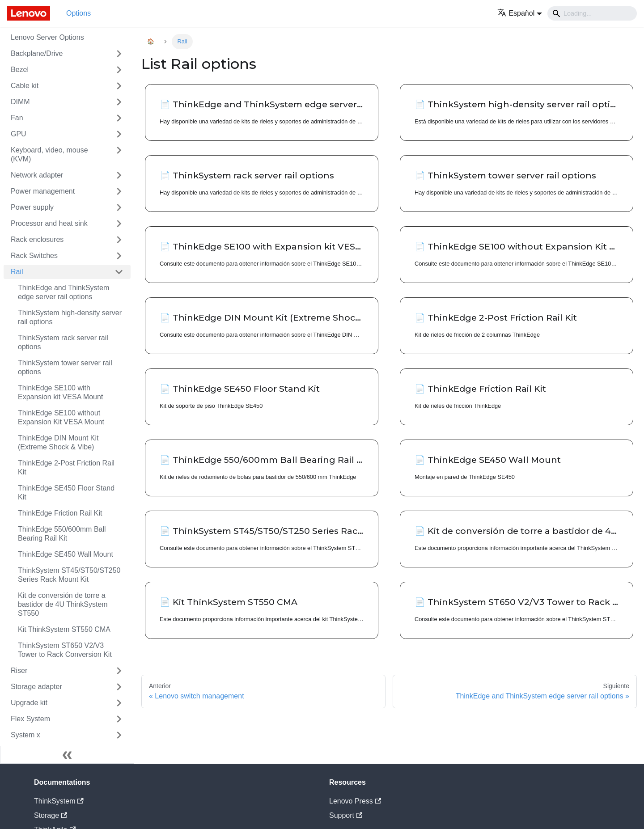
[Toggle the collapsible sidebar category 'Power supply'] (119, 207)
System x (25, 735)
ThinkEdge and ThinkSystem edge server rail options (64, 292)
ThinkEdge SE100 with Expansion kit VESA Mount (60, 392)
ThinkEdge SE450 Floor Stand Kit (66, 493)
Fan (17, 118)
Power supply (32, 207)
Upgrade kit (29, 703)
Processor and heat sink (49, 223)
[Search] (592, 13)
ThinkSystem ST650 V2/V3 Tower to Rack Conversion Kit (65, 650)
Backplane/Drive (37, 53)
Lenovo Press (355, 801)
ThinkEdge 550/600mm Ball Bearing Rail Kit (62, 534)
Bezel (20, 70)
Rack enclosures (37, 239)
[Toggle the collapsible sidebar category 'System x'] (119, 735)
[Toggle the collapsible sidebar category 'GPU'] (119, 134)
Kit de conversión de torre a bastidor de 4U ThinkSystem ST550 (63, 604)
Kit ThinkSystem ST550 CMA (64, 629)
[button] (520, 13)
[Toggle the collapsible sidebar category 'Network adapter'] (119, 175)
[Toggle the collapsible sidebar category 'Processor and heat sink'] (119, 224)
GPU (19, 134)
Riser (19, 670)
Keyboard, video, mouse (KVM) (49, 154)
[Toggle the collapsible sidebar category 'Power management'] (119, 191)
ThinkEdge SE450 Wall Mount (66, 554)
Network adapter (37, 175)
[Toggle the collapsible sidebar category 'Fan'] (119, 118)
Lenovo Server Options (47, 37)
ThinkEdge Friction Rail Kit (60, 513)
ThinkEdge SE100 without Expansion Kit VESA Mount (61, 417)
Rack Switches (34, 256)
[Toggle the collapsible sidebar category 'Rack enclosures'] (119, 240)
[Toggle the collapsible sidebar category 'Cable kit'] (119, 86)
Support (346, 815)
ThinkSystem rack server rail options (63, 342)
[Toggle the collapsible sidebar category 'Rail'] (119, 272)
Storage (51, 815)
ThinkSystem (59, 801)
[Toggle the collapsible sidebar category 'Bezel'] (119, 70)
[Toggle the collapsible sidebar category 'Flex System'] (119, 719)
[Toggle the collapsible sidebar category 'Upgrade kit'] (119, 703)
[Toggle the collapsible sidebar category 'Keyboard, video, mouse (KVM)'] (119, 155)
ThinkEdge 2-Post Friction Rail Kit (66, 467)
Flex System (30, 719)
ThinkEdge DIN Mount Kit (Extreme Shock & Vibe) (58, 442)
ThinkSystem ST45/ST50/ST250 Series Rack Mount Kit (69, 575)
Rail (17, 272)
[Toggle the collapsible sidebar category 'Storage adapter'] (119, 687)
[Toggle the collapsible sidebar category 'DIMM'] (119, 102)
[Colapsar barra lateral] (67, 755)
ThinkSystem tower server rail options (65, 367)
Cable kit (25, 86)
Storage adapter (36, 687)
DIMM (20, 102)
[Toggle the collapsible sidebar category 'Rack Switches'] (119, 256)
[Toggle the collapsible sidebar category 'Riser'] (119, 671)
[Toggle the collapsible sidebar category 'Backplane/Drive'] (119, 54)
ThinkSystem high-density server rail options (70, 317)
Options (78, 13)
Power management (43, 191)
